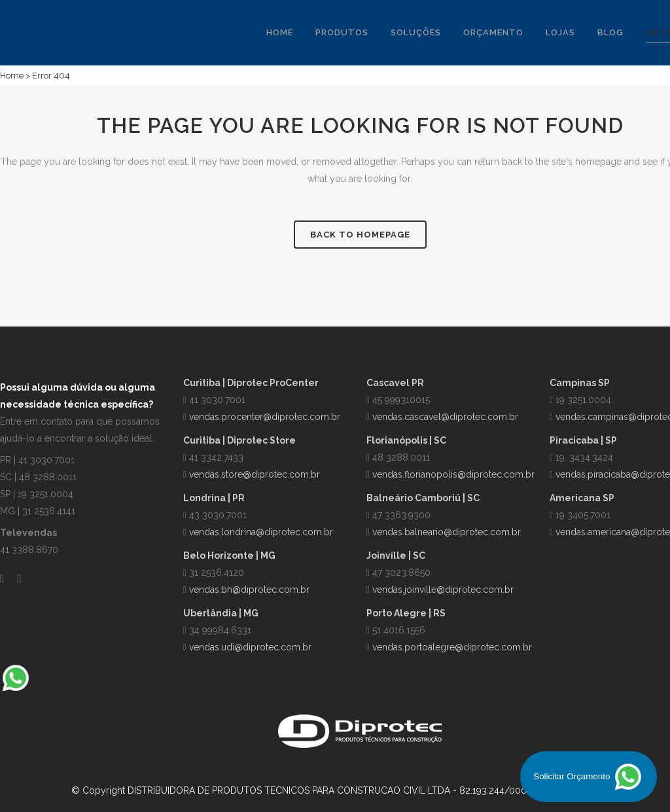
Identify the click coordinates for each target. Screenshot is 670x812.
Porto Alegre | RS (406, 613)
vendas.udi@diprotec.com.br (250, 647)
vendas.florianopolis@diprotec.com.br (453, 474)
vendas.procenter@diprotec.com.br (265, 417)
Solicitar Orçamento (589, 777)
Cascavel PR (395, 383)
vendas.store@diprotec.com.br (255, 474)
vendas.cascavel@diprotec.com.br (445, 417)
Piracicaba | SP (583, 440)
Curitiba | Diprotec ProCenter (251, 383)
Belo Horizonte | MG (229, 556)
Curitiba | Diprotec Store (239, 440)
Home (12, 76)
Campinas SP (580, 383)
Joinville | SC (396, 556)
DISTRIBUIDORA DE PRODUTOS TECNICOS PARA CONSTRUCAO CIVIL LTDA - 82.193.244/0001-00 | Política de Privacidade (388, 790)
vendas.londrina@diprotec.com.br (261, 532)
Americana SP (582, 498)
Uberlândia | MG (221, 613)
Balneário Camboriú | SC (423, 498)
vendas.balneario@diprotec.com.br (447, 532)
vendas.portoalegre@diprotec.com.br (452, 647)
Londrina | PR (214, 498)
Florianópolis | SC (406, 440)
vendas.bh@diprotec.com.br (249, 590)
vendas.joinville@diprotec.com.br (443, 590)
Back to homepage (360, 235)
